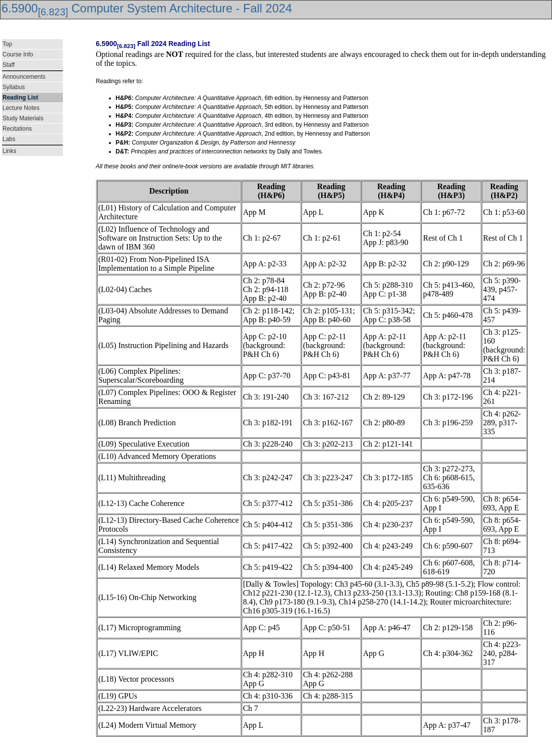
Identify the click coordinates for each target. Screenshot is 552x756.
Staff (8, 65)
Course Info (18, 54)
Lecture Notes (21, 108)
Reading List (20, 98)
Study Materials (23, 118)
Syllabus (14, 87)
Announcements (24, 77)
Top (7, 44)
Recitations (17, 129)
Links (9, 151)
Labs (9, 139)
